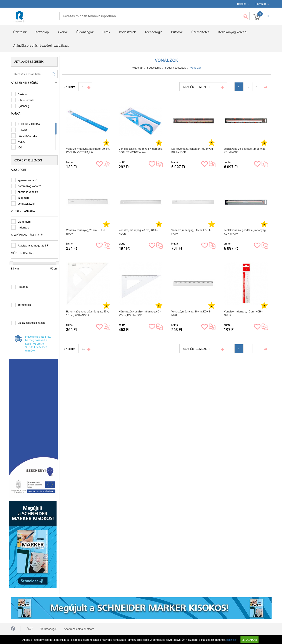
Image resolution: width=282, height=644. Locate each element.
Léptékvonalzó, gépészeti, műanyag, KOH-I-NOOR (245, 150)
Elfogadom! (249, 640)
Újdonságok (85, 32)
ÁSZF (30, 624)
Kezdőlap (42, 32)
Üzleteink (20, 32)
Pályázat (261, 4)
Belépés (242, 4)
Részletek (232, 640)
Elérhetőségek (49, 624)
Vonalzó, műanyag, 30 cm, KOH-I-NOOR (191, 313)
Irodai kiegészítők (176, 67)
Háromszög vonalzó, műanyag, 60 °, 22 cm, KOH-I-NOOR (140, 313)
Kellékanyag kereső (232, 32)
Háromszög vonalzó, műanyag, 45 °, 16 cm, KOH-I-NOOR (88, 313)
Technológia (154, 32)
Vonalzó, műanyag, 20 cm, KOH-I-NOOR (86, 232)
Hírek (106, 32)
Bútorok (177, 32)
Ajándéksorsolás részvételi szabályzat (41, 45)
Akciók (63, 32)
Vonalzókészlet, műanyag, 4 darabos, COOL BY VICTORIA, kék (141, 150)
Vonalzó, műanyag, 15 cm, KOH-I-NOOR (244, 313)
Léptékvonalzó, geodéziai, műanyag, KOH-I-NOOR (245, 232)
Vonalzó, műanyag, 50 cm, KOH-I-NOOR (191, 232)
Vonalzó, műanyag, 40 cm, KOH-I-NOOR (138, 232)
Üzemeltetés (200, 32)
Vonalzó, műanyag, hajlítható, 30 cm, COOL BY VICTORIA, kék (88, 150)
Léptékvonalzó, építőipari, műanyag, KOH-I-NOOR (193, 150)
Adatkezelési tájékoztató (79, 624)
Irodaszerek (127, 32)
